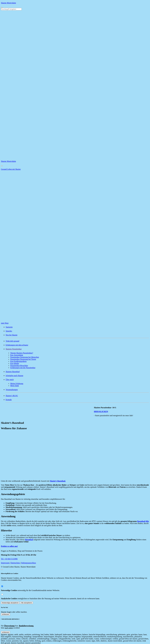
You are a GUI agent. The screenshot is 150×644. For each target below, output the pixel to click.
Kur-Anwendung (17, 355)
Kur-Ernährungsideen (18, 361)
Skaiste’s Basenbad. (58, 481)
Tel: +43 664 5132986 (9, 559)
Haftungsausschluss (29, 563)
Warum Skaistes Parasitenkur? (22, 353)
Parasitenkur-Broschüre (19, 366)
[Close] (2, 166)
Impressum (5, 563)
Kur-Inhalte (15, 363)
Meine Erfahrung (17, 384)
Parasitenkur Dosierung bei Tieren (23, 359)
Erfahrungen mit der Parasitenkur (23, 368)
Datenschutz (15, 563)
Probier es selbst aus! (9, 546)
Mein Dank (15, 386)
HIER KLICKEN (108, 412)
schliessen (6, 614)
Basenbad (29, 540)
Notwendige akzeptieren (10, 603)
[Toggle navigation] (2, 7)
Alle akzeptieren (27, 603)
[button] (77, 349)
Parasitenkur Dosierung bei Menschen (25, 357)
